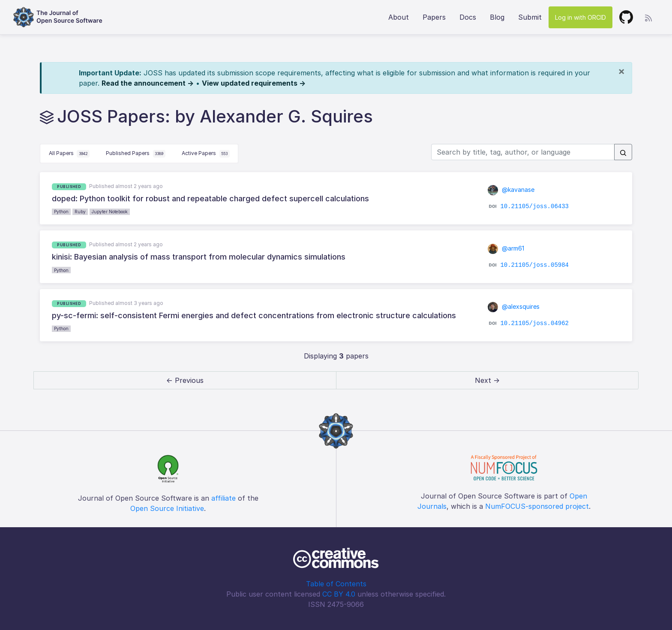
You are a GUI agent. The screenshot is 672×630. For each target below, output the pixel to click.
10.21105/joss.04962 (534, 323)
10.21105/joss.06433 (534, 206)
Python (61, 212)
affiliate (223, 498)
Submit (530, 17)
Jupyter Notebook (110, 212)
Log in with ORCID (580, 17)
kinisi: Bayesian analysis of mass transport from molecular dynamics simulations (199, 257)
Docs (468, 17)
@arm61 (506, 248)
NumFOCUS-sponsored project (537, 506)
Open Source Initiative (167, 508)
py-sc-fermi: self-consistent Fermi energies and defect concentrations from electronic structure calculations (254, 315)
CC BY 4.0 (339, 594)
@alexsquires (514, 306)
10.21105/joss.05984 (534, 265)
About (399, 17)
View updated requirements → (254, 83)
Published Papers (136, 154)
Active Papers (206, 154)
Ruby (80, 212)
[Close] (621, 71)
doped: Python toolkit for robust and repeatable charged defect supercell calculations (210, 199)
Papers (434, 17)
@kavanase (511, 190)
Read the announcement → (148, 83)
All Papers (69, 154)
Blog (497, 17)
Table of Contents (336, 584)
